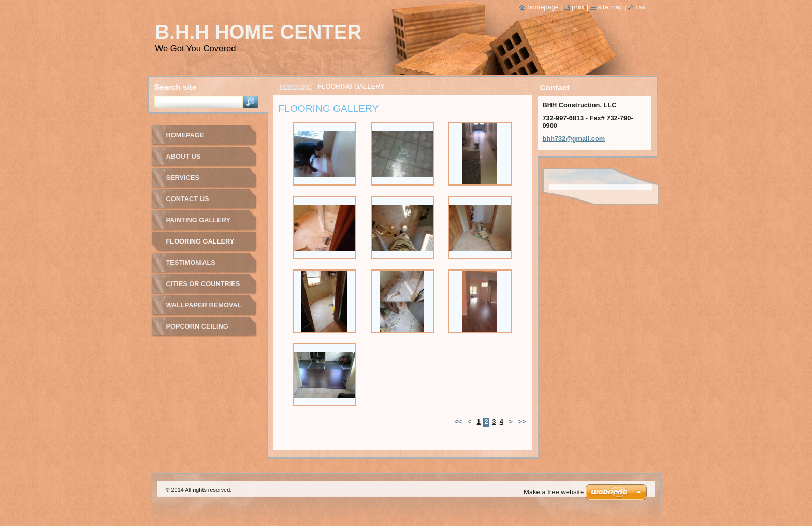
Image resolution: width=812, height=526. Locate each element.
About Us (184, 156)
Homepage (296, 86)
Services (183, 177)
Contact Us (188, 199)
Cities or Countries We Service (203, 287)
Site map (611, 7)
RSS (640, 7)
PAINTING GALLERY (198, 220)
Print (578, 7)
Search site (176, 87)
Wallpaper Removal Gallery (204, 309)
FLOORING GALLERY (200, 241)
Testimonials (191, 262)
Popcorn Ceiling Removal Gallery (199, 330)
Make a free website (554, 492)
